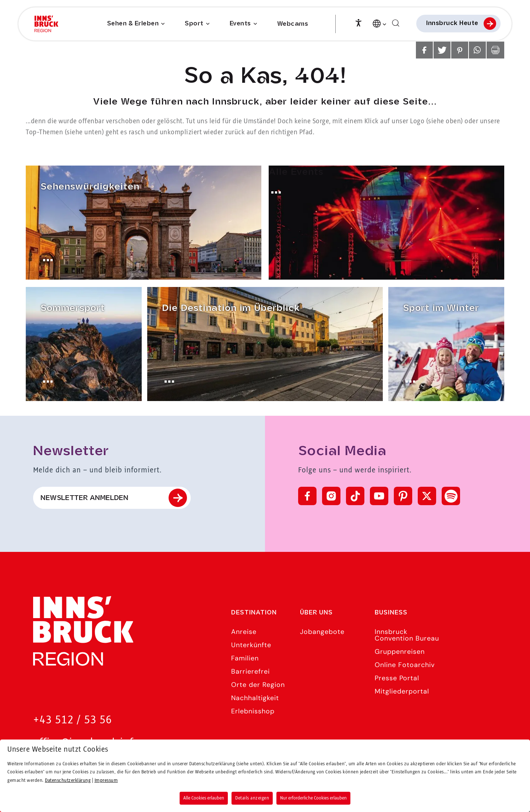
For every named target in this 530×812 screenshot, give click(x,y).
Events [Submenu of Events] (240, 24)
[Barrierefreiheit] (358, 22)
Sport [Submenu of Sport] (194, 24)
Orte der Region (258, 685)
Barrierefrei (250, 671)
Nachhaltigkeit (255, 698)
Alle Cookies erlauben (204, 798)
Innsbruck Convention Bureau (407, 635)
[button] (424, 50)
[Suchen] (396, 23)
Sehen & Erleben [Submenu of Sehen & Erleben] (133, 24)
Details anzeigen (252, 798)
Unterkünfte (251, 645)
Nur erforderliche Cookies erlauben (313, 798)
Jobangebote (322, 632)
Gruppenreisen (400, 652)
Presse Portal (397, 678)
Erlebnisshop (253, 711)
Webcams (293, 24)
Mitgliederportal (402, 691)
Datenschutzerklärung (68, 780)
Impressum (106, 780)
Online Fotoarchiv (405, 665)
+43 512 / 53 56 (73, 720)
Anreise (244, 632)
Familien (245, 658)
